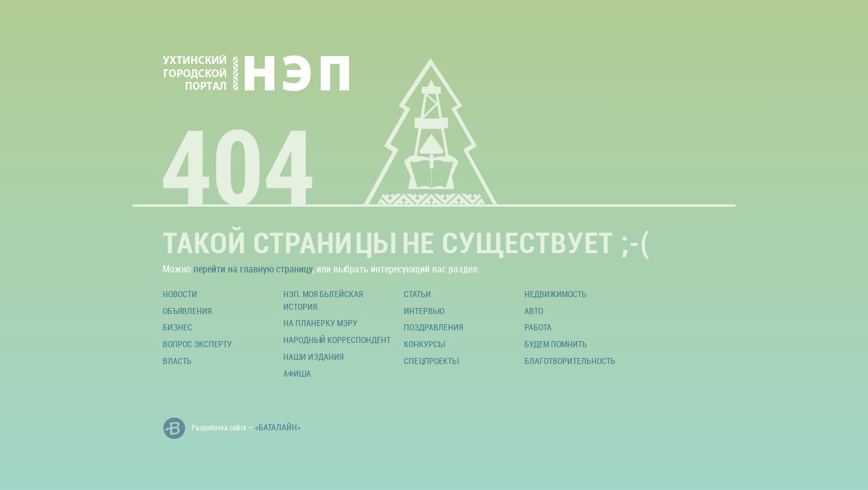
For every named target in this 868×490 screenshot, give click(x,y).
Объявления (187, 311)
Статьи (417, 294)
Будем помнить (556, 344)
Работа (538, 327)
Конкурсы (424, 344)
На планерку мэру (320, 323)
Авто (534, 311)
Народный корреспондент (337, 340)
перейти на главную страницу (253, 269)
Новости (180, 294)
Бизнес (178, 327)
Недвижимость (555, 294)
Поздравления (433, 327)
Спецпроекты (431, 361)
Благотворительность (570, 361)
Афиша (297, 373)
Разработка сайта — (232, 429)
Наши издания (313, 357)
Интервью (424, 311)
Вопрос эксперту (197, 344)
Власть (177, 361)
